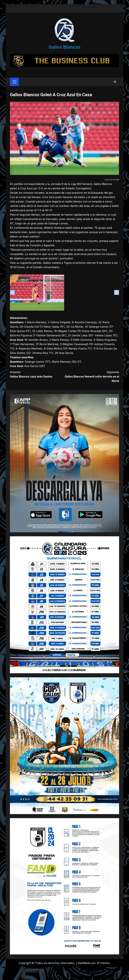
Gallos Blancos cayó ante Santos (37, 383)
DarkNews (84, 972)
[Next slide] (117, 301)
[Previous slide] (12, 301)
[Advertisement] (64, 56)
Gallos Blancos (64, 45)
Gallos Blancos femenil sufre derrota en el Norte (92, 385)
